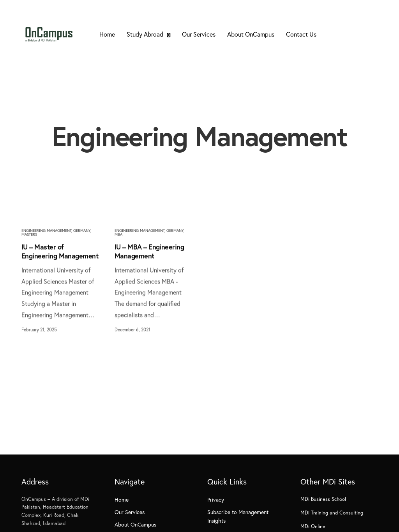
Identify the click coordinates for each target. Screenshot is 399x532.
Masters (29, 234)
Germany (82, 230)
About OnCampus (251, 34)
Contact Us (301, 34)
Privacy (216, 499)
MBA (118, 234)
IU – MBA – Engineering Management (149, 251)
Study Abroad (145, 34)
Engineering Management (46, 230)
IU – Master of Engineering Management (60, 251)
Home (107, 34)
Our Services (199, 34)
